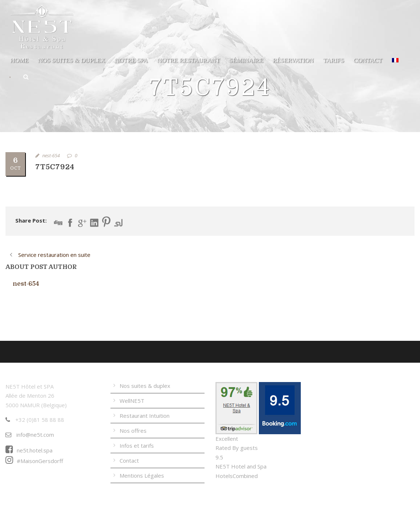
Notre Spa (131, 60)
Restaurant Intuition (145, 416)
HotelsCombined (237, 476)
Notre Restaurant (188, 60)
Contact (368, 60)
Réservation (293, 60)
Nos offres (133, 431)
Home (19, 60)
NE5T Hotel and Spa (241, 466)
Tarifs (333, 60)
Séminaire (246, 60)
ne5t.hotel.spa (29, 450)
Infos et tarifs (137, 446)
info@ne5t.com (30, 435)
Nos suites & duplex (72, 60)
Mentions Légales (142, 475)
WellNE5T (132, 401)
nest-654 (51, 155)
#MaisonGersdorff (34, 461)
